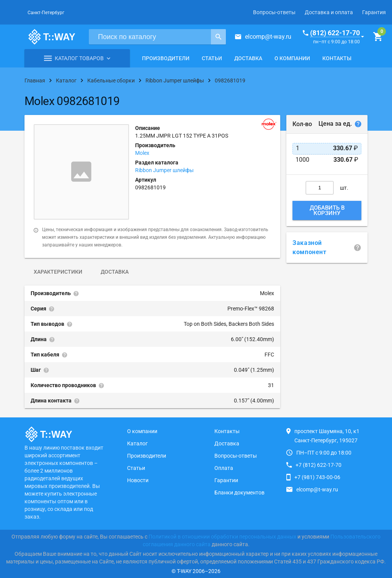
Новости (138, 480)
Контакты (337, 58)
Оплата (224, 468)
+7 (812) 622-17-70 (318, 465)
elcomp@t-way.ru (268, 37)
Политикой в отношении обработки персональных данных (222, 537)
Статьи (212, 58)
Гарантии (226, 480)
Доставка (248, 58)
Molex (142, 153)
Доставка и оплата (329, 12)
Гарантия (374, 12)
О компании (292, 58)
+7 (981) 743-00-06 (317, 477)
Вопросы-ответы (274, 12)
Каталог (137, 443)
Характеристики (58, 272)
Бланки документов (239, 493)
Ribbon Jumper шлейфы (164, 170)
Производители (166, 58)
